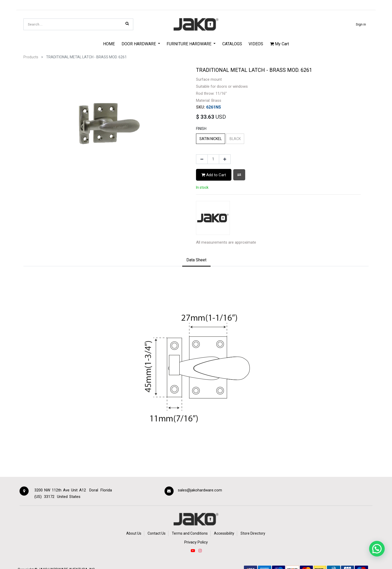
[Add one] (225, 159)
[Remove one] (202, 159)
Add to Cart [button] (214, 175)
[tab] (196, 260)
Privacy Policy (196, 542)
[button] (239, 175)
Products (31, 57)
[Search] (127, 23)
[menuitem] (109, 44)
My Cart (279, 44)
